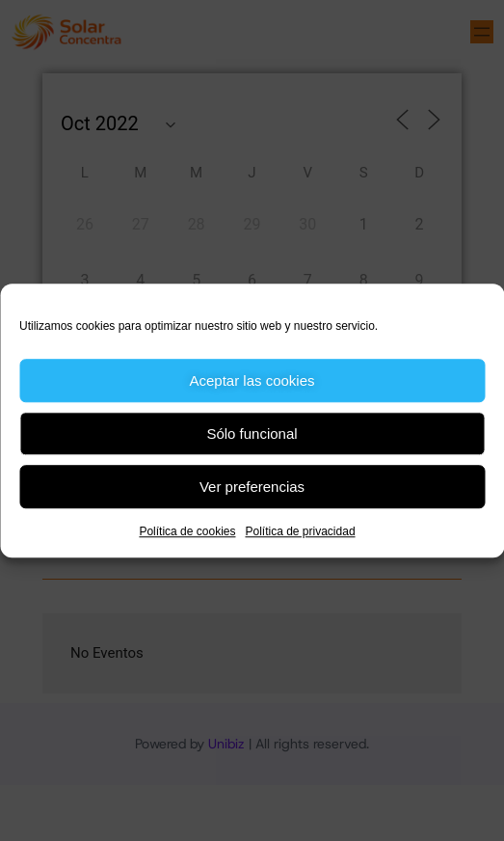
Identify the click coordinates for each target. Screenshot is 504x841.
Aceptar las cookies (252, 380)
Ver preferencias (252, 487)
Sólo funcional (252, 434)
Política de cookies (187, 531)
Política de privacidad (300, 531)
